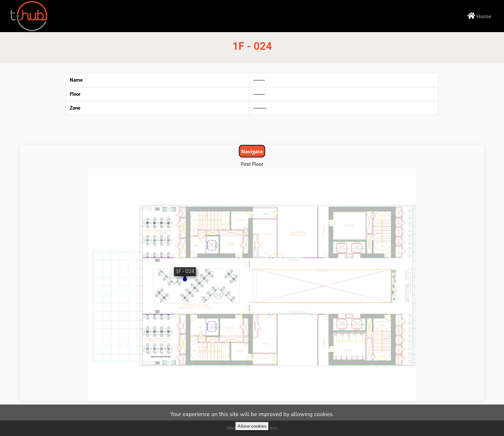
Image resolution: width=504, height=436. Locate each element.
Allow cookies (252, 426)
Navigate (252, 151)
